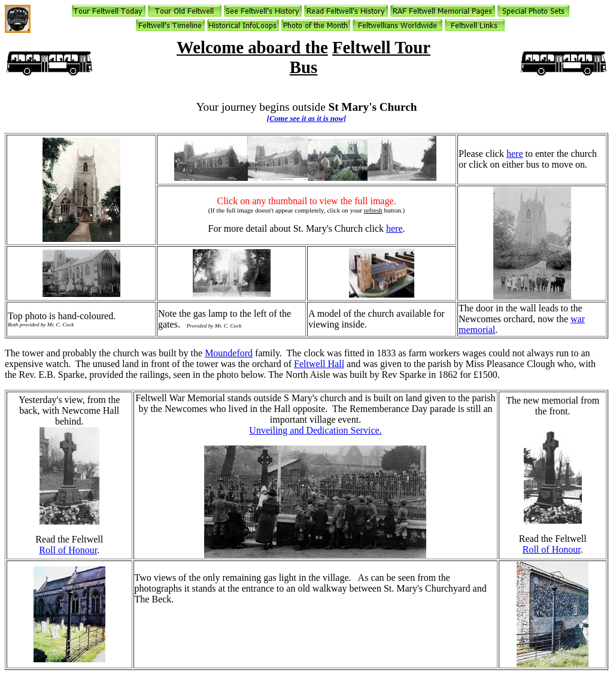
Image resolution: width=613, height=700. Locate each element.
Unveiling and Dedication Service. (315, 430)
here (515, 154)
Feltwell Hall (319, 364)
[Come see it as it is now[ (307, 118)
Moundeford (229, 353)
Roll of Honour (68, 550)
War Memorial (197, 398)
